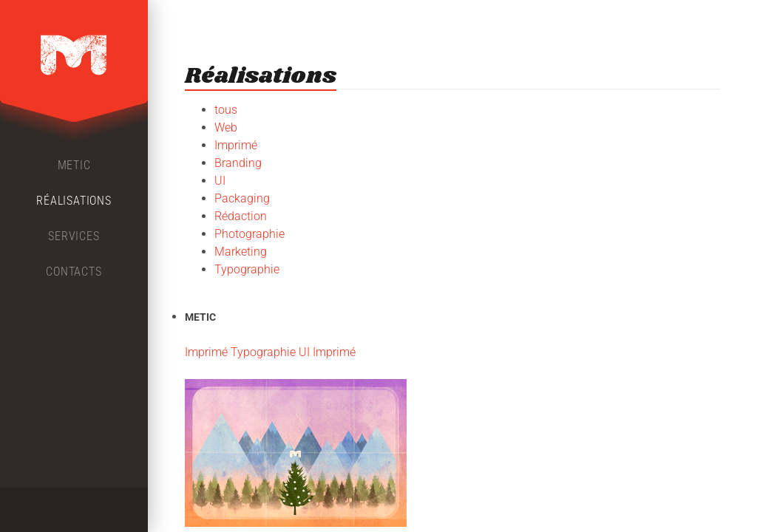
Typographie (247, 269)
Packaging (242, 198)
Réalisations (74, 201)
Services (74, 236)
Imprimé (236, 145)
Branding (238, 163)
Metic (74, 165)
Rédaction (241, 216)
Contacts (74, 272)
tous (226, 110)
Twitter (74, 510)
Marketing (241, 252)
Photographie (249, 234)
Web (226, 127)
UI (220, 181)
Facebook (47, 510)
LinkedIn (101, 510)
